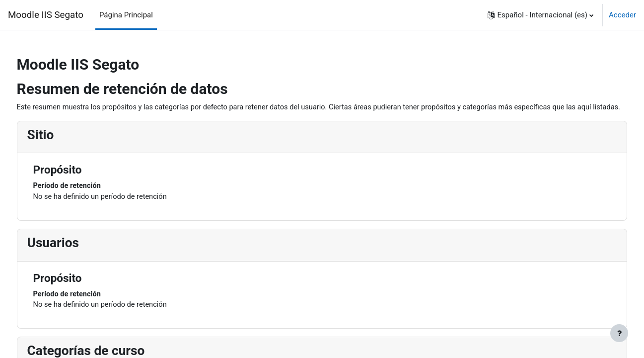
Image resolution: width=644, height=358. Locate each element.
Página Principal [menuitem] (126, 15)
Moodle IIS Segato (46, 15)
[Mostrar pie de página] (619, 333)
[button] (540, 15)
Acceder (622, 15)
